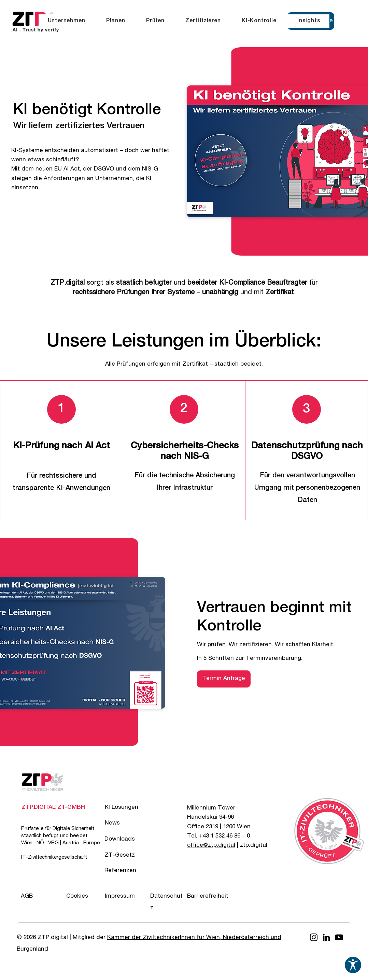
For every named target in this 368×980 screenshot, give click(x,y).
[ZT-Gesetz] (129, 855)
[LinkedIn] (326, 937)
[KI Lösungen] (129, 808)
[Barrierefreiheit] (211, 896)
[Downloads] (129, 839)
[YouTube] (339, 937)
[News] (129, 823)
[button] (66, 21)
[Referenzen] (129, 871)
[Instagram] (314, 937)
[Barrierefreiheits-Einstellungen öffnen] (353, 965)
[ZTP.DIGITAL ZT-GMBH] (53, 808)
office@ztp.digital (211, 846)
